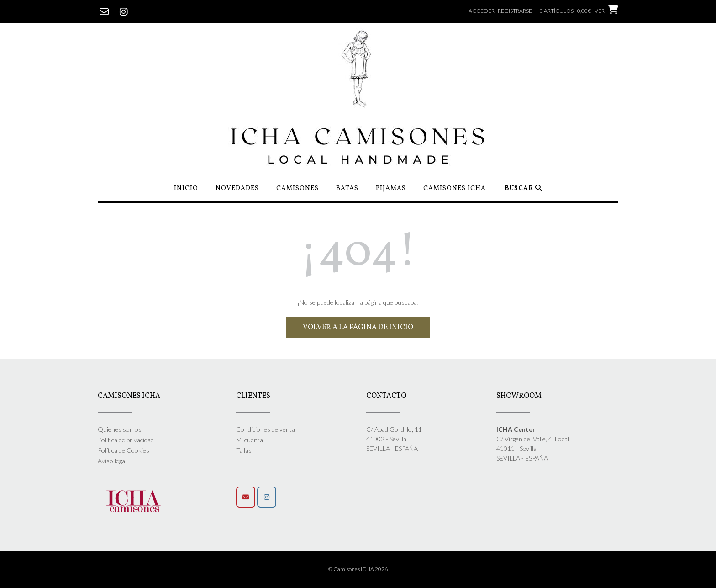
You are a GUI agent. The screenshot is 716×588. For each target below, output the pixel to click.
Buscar (523, 188)
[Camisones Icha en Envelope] (246, 497)
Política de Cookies (124, 450)
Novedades (237, 188)
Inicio (186, 188)
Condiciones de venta (266, 429)
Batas (347, 188)
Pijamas (391, 188)
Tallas (244, 450)
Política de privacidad (126, 440)
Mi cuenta (250, 440)
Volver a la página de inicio (358, 328)
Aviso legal (112, 461)
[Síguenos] (267, 497)
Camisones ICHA (455, 188)
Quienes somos (120, 429)
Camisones (297, 188)
